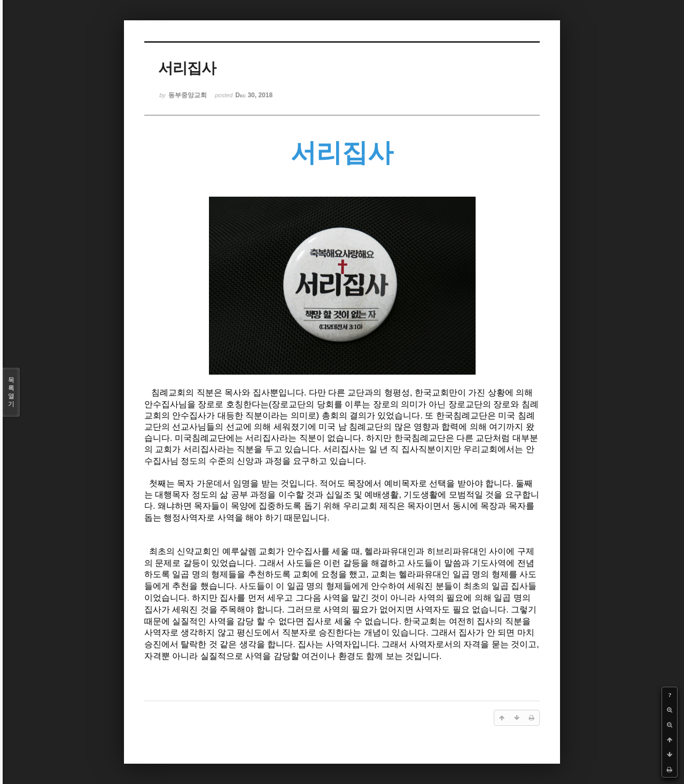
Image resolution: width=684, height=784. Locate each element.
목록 (11, 392)
